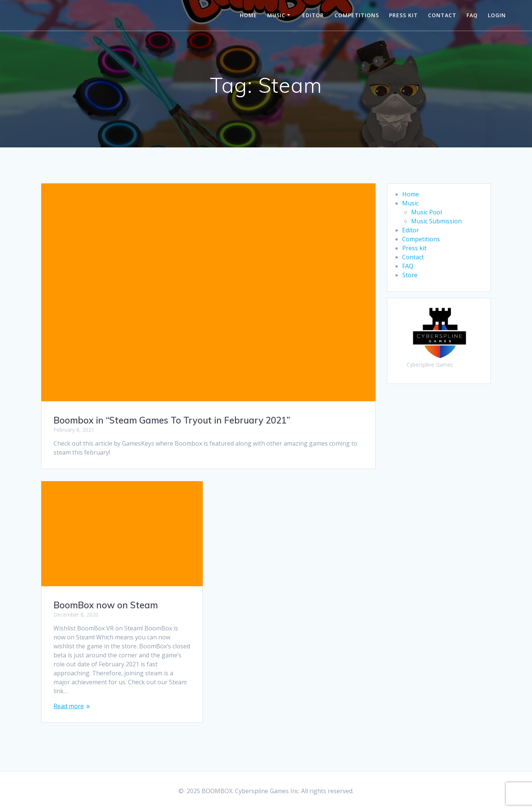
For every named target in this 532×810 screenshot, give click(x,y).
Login (497, 15)
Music (276, 15)
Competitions (357, 15)
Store (410, 275)
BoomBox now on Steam (106, 605)
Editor (313, 15)
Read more (69, 706)
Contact (442, 15)
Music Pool (426, 212)
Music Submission (436, 221)
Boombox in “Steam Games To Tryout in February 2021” (172, 420)
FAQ (472, 15)
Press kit (403, 15)
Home (248, 15)
